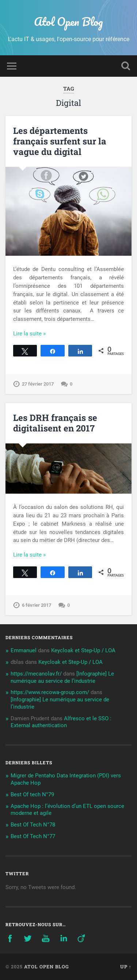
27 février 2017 (38, 384)
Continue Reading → (38, 334)
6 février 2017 (37, 605)
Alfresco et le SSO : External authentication (61, 722)
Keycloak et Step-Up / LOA (83, 650)
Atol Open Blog (68, 22)
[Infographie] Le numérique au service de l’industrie (62, 677)
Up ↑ (126, 967)
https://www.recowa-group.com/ (50, 692)
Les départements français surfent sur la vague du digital (60, 141)
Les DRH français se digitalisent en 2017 (55, 423)
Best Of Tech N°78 (33, 825)
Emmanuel (24, 650)
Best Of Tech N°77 (33, 836)
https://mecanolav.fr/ (36, 674)
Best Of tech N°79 (32, 794)
